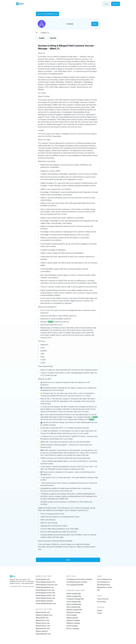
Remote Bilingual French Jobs (45, 590)
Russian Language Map (74, 604)
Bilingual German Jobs (43, 623)
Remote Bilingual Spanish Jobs (45, 582)
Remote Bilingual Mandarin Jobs (46, 603)
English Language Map (74, 593)
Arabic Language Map (73, 607)
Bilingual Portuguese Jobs (44, 615)
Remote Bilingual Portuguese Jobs (47, 585)
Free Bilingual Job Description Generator (79, 579)
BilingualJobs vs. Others (105, 587)
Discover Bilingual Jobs (104, 579)
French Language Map (74, 602)
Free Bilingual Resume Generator (77, 582)
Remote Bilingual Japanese (44, 601)
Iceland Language (72, 626)
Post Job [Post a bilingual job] (116, 4)
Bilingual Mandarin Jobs (43, 634)
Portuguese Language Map (75, 599)
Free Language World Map (75, 585)
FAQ (98, 590)
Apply (95, 24)
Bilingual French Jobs (43, 620)
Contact (100, 613)
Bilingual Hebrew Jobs (43, 626)
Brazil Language (72, 615)
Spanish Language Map (74, 596)
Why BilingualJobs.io (104, 585)
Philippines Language (73, 623)
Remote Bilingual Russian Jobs (45, 598)
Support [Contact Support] (100, 610)
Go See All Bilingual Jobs (47, 14)
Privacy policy (102, 602)
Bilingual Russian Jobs (43, 628)
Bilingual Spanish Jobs (43, 612)
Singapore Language (73, 620)
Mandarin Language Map (74, 610)
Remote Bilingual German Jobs (45, 593)
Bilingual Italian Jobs (42, 618)
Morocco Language (73, 628)
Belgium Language (72, 618)
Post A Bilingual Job (103, 582)
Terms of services (103, 599)
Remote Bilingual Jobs (43, 579)
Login (106, 4)
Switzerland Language (74, 612)
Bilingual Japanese (42, 631)
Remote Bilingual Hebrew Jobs (46, 595)
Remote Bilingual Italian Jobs (45, 587)
